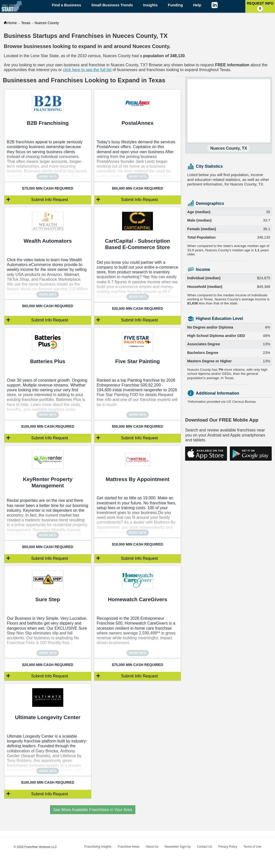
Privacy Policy (228, 847)
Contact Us (205, 847)
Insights (151, 5)
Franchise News (128, 847)
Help (197, 5)
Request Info (260, 6)
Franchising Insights (98, 847)
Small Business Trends (112, 5)
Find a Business (66, 5)
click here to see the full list (87, 70)
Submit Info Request (50, 200)
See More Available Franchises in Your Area (93, 810)
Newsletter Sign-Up (178, 847)
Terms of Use (253, 847)
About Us (152, 847)
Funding (175, 5)
